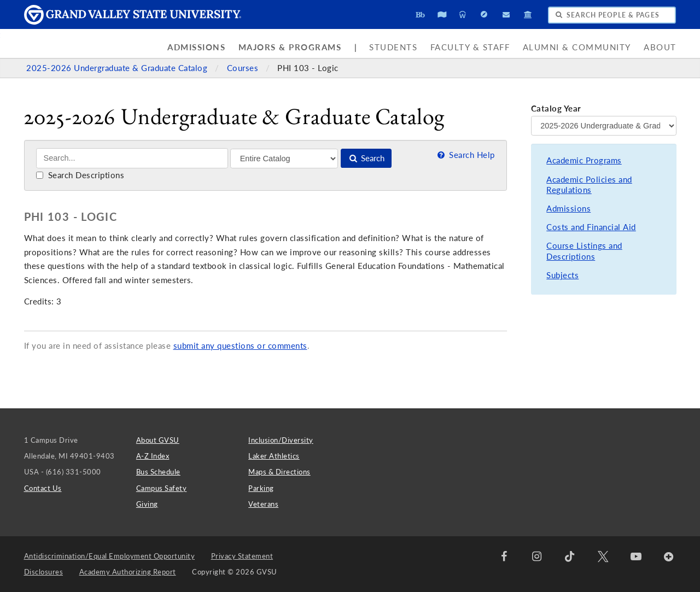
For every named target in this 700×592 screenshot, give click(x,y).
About (660, 47)
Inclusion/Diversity (281, 440)
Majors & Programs (290, 47)
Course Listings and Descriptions (584, 251)
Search (366, 158)
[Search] (132, 158)
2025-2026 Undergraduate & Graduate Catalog (118, 68)
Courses (244, 68)
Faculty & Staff (470, 47)
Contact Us (43, 488)
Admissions (196, 47)
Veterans (263, 504)
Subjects (562, 275)
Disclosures (44, 572)
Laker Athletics (274, 456)
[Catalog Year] (604, 126)
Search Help (465, 155)
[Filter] (284, 159)
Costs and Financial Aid (591, 227)
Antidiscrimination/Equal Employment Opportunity (110, 556)
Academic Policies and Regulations (589, 185)
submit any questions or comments (240, 346)
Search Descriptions (80, 175)
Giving (147, 504)
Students (393, 47)
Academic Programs (584, 160)
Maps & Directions (279, 472)
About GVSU (158, 440)
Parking (261, 488)
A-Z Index (153, 456)
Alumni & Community (577, 47)
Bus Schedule (158, 472)
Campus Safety (162, 488)
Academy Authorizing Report (128, 572)
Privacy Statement (242, 556)
